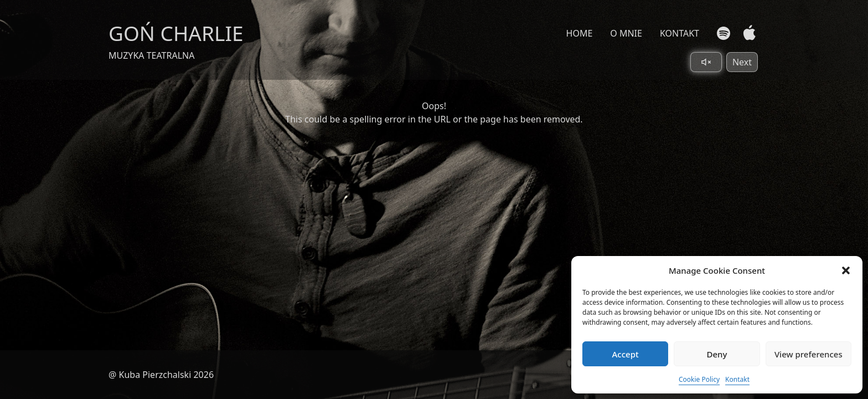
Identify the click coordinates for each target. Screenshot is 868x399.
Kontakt (737, 379)
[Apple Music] (747, 33)
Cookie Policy (699, 379)
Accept (626, 354)
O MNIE (626, 33)
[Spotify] (724, 33)
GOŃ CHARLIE (176, 33)
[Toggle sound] (706, 62)
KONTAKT (680, 33)
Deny (717, 354)
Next (742, 62)
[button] (846, 270)
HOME (580, 33)
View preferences (808, 354)
